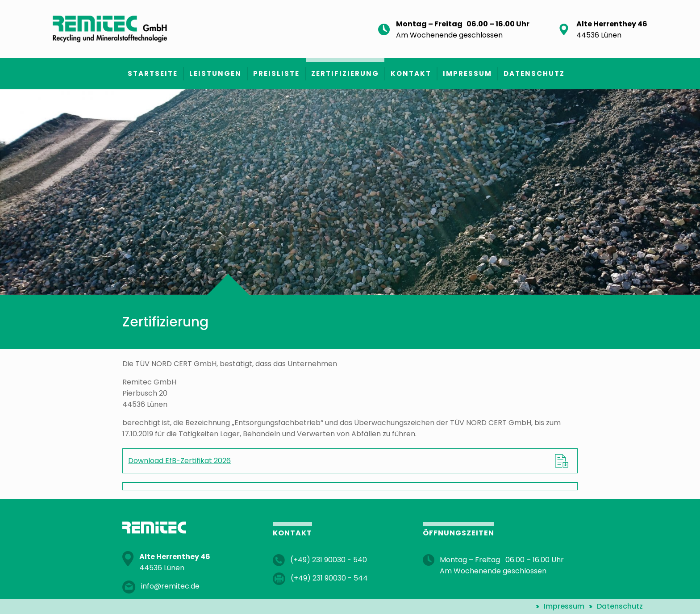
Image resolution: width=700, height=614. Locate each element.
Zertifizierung (345, 73)
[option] (350, 192)
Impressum (467, 73)
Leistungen (215, 73)
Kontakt (411, 73)
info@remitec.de (170, 586)
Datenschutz (534, 73)
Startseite (153, 73)
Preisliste (276, 73)
